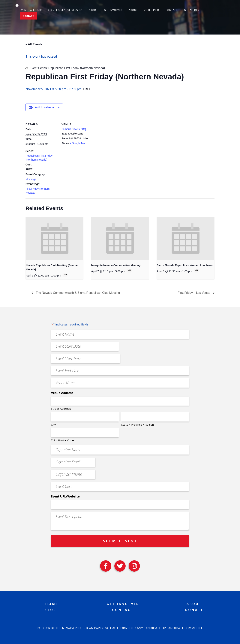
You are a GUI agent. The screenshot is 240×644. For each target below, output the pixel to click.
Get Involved (113, 10)
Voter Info (152, 10)
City (53, 425)
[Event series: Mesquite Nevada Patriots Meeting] (129, 271)
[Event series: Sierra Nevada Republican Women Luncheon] (196, 271)
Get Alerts (192, 10)
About (133, 10)
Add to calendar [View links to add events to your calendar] (45, 107)
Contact (172, 10)
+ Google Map (78, 143)
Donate (28, 16)
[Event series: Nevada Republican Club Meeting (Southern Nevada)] (65, 275)
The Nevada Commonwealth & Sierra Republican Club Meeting (77, 293)
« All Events (34, 44)
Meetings (31, 179)
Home (52, 604)
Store (93, 10)
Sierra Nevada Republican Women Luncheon (185, 265)
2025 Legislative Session (65, 10)
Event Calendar (31, 10)
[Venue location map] (117, 143)
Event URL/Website (65, 496)
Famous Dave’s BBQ (74, 129)
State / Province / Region (138, 425)
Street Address (61, 409)
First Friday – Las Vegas (194, 293)
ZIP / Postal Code (62, 440)
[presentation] (54, 238)
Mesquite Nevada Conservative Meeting (116, 265)
